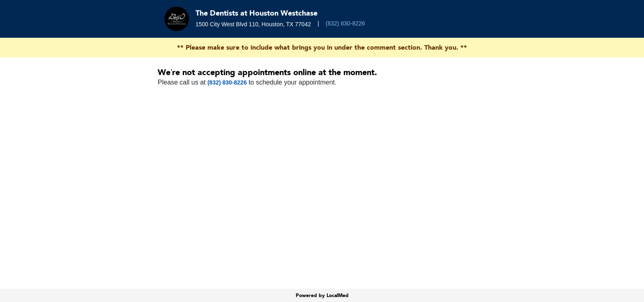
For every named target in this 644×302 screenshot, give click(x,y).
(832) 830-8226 (345, 23)
